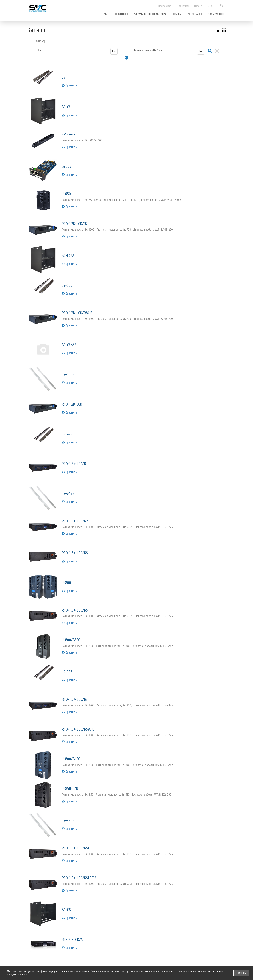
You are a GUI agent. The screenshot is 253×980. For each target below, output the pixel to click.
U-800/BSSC (74, 614)
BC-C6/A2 (71, 332)
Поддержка (166, 6)
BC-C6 (67, 104)
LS (64, 76)
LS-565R (70, 360)
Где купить (184, 6)
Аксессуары (195, 14)
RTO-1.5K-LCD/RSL (79, 813)
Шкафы (177, 14)
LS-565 (68, 275)
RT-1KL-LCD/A (75, 900)
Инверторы (121, 14)
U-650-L (70, 187)
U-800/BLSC (74, 727)
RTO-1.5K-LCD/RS (78, 531)
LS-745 (68, 417)
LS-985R (70, 786)
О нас (211, 6)
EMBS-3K (71, 130)
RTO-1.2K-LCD (75, 388)
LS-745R (70, 474)
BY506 (68, 161)
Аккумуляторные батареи (150, 14)
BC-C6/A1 (70, 246)
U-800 (68, 559)
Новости (199, 6)
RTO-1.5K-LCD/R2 (78, 500)
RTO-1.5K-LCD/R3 (78, 670)
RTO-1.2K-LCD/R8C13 (81, 301)
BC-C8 (67, 872)
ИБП (106, 14)
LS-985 (69, 644)
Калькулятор (216, 14)
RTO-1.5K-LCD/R (77, 445)
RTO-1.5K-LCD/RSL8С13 (84, 841)
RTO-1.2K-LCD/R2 (78, 216)
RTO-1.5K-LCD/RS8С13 (82, 699)
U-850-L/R (72, 756)
